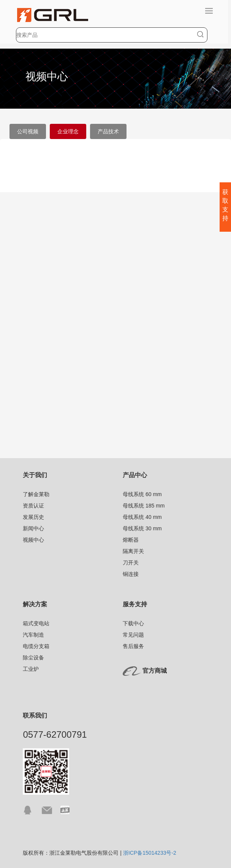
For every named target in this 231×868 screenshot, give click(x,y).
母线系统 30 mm (142, 528)
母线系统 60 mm (142, 494)
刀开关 (131, 563)
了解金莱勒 (36, 494)
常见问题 (133, 635)
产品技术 (108, 131)
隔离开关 (133, 551)
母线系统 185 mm (144, 506)
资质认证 (33, 506)
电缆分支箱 (36, 646)
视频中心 (33, 540)
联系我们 (35, 715)
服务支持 (135, 604)
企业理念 (68, 131)
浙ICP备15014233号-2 (150, 853)
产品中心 (135, 475)
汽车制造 (33, 635)
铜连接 (131, 574)
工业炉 (31, 669)
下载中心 (133, 623)
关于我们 (35, 475)
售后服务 (133, 646)
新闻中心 (33, 528)
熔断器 (131, 540)
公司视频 (28, 131)
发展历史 (33, 517)
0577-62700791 (55, 734)
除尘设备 (33, 658)
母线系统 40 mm (142, 517)
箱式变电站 (36, 623)
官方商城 (155, 671)
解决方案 (35, 604)
